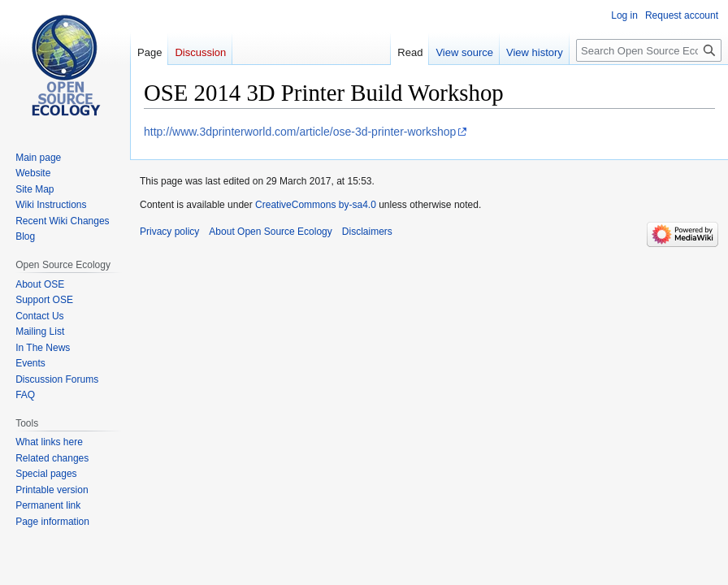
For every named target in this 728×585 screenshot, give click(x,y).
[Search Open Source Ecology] (649, 50)
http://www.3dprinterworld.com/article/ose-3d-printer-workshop (300, 132)
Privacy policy (169, 232)
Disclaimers (367, 232)
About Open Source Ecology (270, 232)
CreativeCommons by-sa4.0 (316, 205)
